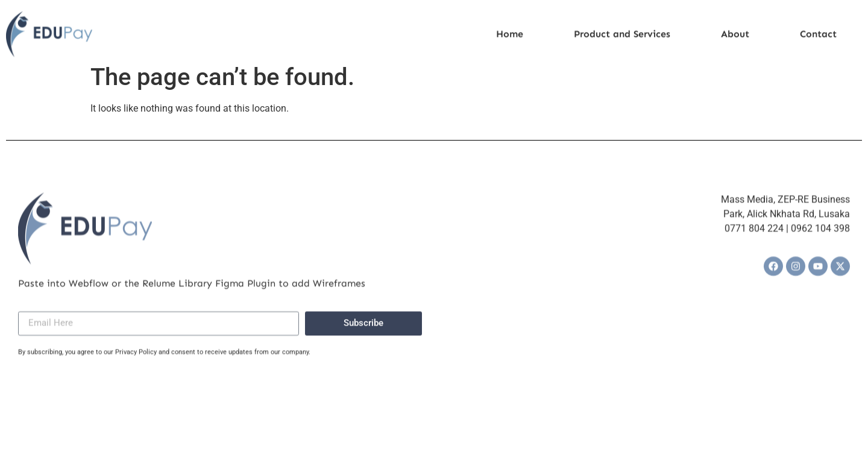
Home (510, 37)
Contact (818, 37)
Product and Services (622, 37)
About (735, 37)
